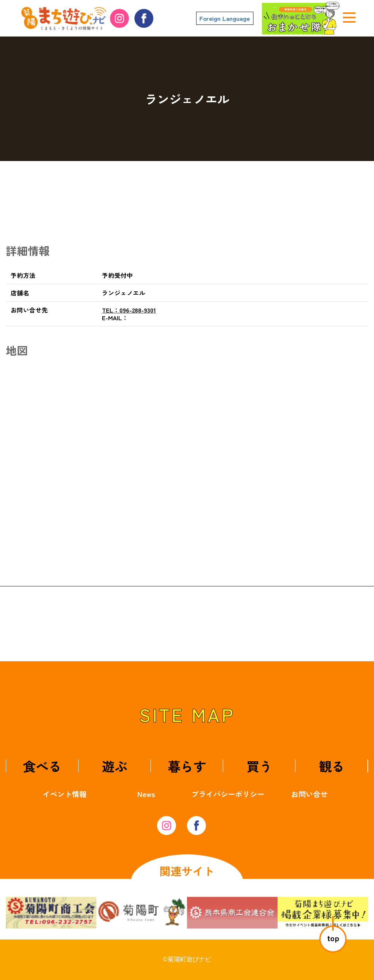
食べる (42, 766)
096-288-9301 (129, 310)
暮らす (187, 766)
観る (332, 766)
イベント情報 (65, 794)
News (146, 794)
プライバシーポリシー (228, 794)
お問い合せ (309, 794)
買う (259, 766)
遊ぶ (115, 766)
